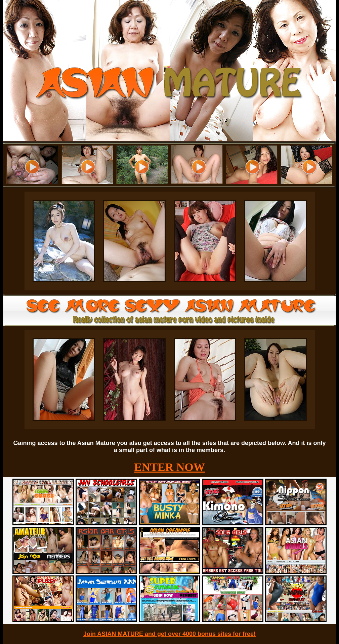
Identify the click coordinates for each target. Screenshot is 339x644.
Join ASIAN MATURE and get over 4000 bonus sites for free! (169, 634)
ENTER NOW (169, 467)
